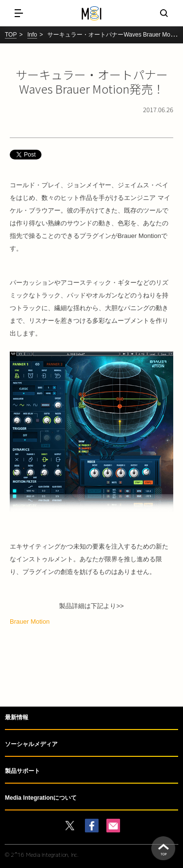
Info (32, 35)
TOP (11, 35)
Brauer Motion (30, 621)
